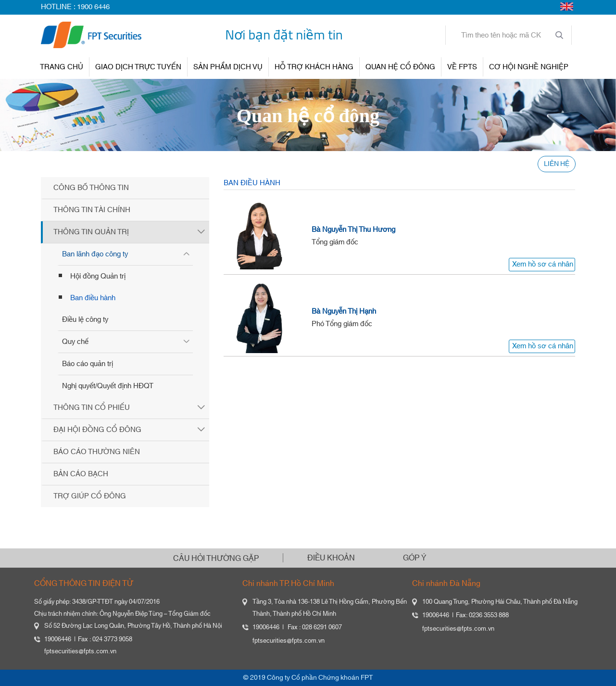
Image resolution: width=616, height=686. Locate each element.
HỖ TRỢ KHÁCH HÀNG (314, 67)
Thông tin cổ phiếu (92, 408)
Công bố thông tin (91, 188)
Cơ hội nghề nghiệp (529, 67)
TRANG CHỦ (62, 67)
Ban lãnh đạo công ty (95, 254)
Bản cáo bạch (81, 474)
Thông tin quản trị (91, 232)
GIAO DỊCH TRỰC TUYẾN (138, 67)
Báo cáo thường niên (97, 452)
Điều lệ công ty (85, 320)
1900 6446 (93, 7)
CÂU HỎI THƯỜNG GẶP (216, 559)
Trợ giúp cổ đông (90, 496)
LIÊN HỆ (557, 164)
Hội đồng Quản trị (98, 276)
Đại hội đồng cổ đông (97, 430)
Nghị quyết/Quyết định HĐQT (108, 386)
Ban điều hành (93, 298)
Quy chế (75, 342)
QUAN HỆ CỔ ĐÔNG (400, 67)
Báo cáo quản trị (88, 364)
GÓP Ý (415, 558)
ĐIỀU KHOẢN (331, 558)
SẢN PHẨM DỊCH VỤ (228, 67)
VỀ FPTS (462, 67)
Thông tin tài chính (92, 210)
